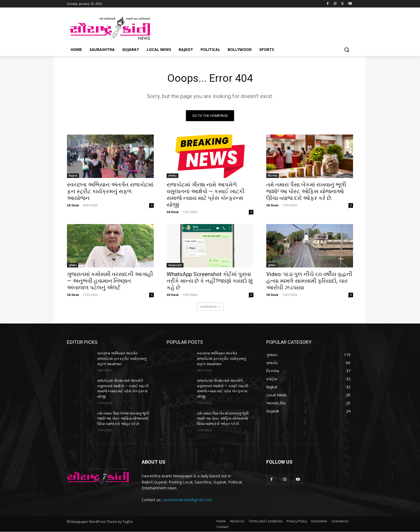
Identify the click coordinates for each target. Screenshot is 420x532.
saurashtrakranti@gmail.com (187, 500)
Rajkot (73, 176)
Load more (210, 307)
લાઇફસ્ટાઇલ (175, 265)
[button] (347, 50)
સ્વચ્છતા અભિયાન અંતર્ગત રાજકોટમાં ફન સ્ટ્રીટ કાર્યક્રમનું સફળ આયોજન (110, 192)
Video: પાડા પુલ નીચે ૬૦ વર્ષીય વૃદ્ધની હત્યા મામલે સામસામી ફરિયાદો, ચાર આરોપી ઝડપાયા (309, 281)
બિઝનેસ (273, 176)
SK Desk (73, 205)
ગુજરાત (73, 265)
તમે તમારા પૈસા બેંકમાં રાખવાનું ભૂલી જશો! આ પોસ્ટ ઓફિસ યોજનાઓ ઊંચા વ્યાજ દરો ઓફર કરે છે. (306, 192)
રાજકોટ (172, 176)
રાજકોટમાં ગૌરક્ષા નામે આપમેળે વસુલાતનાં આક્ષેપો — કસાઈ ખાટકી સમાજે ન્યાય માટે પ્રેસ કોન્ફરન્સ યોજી (206, 195)
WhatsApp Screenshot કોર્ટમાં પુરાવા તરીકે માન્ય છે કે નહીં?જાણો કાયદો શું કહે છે (210, 281)
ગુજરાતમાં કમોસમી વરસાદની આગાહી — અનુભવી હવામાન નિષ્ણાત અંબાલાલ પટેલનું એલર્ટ (110, 281)
